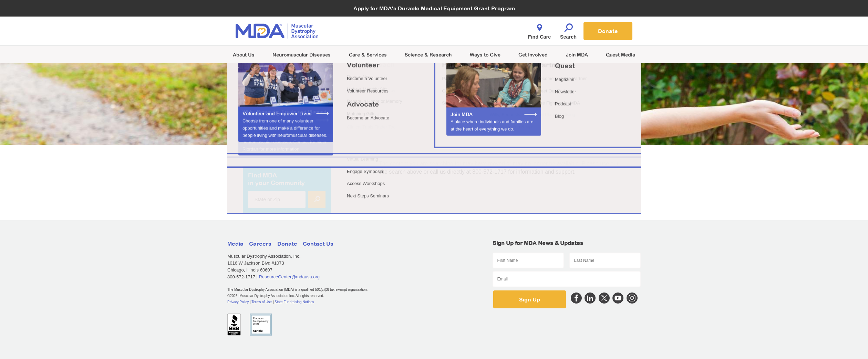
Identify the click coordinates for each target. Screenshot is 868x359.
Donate (608, 31)
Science (428, 55)
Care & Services (368, 55)
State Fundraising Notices (294, 302)
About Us (244, 55)
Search (568, 30)
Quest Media (621, 55)
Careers (260, 244)
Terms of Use (262, 302)
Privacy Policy (238, 302)
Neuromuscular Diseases (302, 55)
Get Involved (533, 55)
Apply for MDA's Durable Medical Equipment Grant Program (434, 8)
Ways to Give (485, 55)
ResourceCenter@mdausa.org (290, 277)
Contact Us (318, 244)
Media (235, 244)
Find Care (539, 30)
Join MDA (577, 55)
